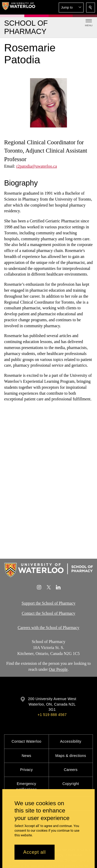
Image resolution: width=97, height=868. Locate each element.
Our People (58, 670)
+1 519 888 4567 (52, 715)
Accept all (35, 852)
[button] (71, 8)
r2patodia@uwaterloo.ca (37, 166)
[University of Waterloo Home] (19, 7)
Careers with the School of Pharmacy (48, 628)
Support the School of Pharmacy (49, 603)
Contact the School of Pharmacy (48, 613)
